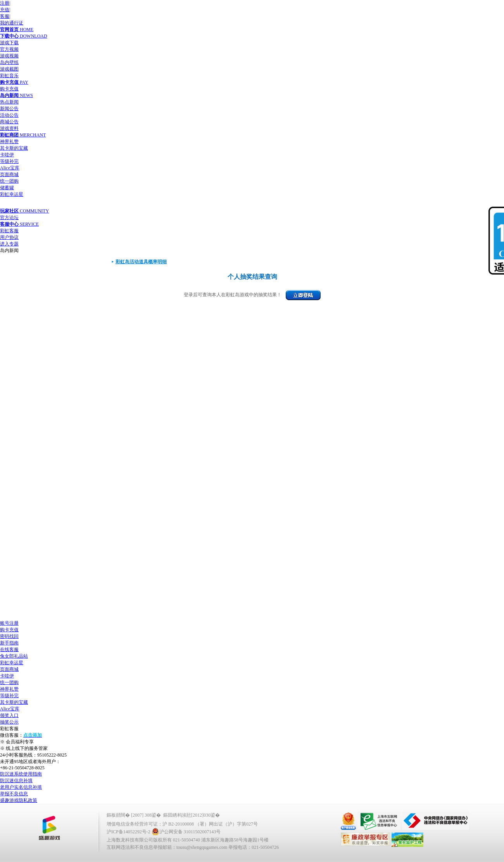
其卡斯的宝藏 (14, 148)
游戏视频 (9, 56)
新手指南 (9, 643)
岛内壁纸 (9, 62)
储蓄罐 (7, 188)
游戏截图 (9, 69)
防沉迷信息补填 (16, 781)
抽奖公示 (9, 722)
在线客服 (9, 650)
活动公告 (9, 115)
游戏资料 (9, 128)
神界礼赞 (9, 142)
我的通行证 (12, 23)
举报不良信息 (14, 794)
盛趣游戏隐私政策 (19, 800)
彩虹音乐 (9, 76)
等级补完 (9, 161)
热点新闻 (9, 102)
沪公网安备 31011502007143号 (186, 832)
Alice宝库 (10, 168)
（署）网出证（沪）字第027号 (226, 824)
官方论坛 (9, 218)
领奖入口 (9, 715)
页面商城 (9, 174)
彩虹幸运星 (12, 194)
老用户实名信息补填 (21, 787)
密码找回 (9, 636)
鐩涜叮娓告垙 (49, 828)
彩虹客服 (9, 231)
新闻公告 (9, 109)
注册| (5, 3)
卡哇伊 (7, 155)
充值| (5, 10)
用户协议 (9, 237)
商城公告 (9, 122)
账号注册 (9, 623)
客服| (5, 16)
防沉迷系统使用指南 (21, 774)
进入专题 (9, 244)
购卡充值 (9, 89)
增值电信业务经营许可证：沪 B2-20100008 (150, 824)
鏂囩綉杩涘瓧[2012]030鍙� (192, 815)
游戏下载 (9, 43)
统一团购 (9, 181)
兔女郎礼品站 (14, 656)
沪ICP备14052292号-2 (129, 832)
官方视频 (9, 49)
